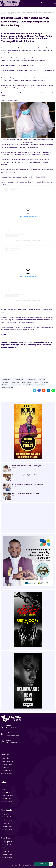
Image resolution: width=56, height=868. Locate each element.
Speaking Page (7, 770)
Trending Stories (28, 385)
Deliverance (6, 792)
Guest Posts (6, 767)
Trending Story (41, 385)
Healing (5, 789)
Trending (5, 385)
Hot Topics (5, 382)
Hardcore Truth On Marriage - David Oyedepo (28, 466)
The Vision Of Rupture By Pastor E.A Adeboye (27, 475)
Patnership (6, 758)
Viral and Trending (10, 12)
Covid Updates (7, 842)
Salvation (5, 786)
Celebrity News (31, 380)
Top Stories (44, 382)
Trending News (15, 385)
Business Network (8, 761)
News (36, 382)
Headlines (42, 380)
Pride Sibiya (27, 865)
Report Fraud (7, 817)
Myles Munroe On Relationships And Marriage (28, 484)
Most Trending (27, 382)
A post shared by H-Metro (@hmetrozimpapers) (28, 240)
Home (3, 12)
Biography (6, 814)
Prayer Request (7, 774)
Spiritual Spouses (8, 795)
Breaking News (7, 380)
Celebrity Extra (19, 380)
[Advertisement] (28, 362)
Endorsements (7, 764)
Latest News (15, 382)
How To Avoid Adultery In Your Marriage (26, 493)
